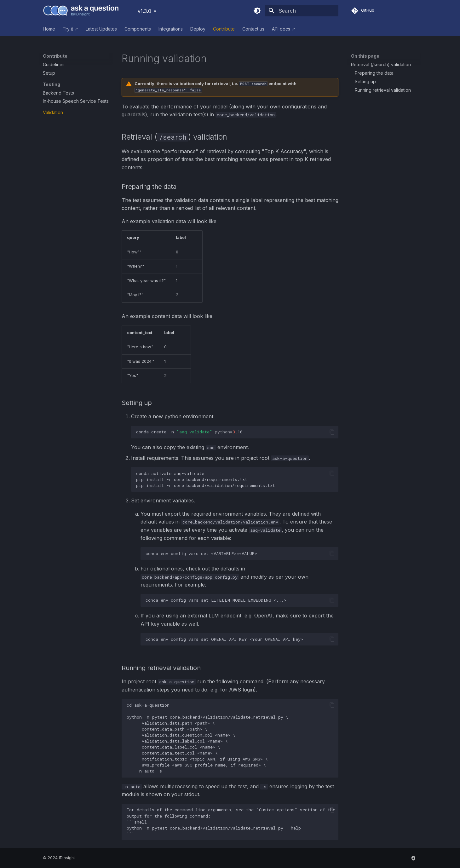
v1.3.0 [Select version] (144, 11)
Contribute (224, 29)
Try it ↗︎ (70, 29)
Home (49, 29)
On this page (365, 56)
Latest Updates (101, 29)
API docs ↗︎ (284, 29)
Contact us (253, 29)
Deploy (198, 29)
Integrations (171, 29)
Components (138, 29)
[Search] (302, 11)
